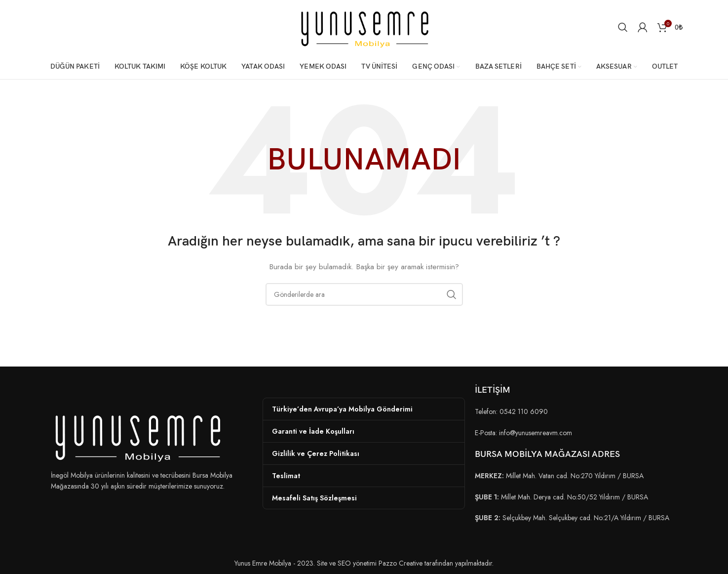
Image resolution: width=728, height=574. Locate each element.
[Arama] (623, 27)
